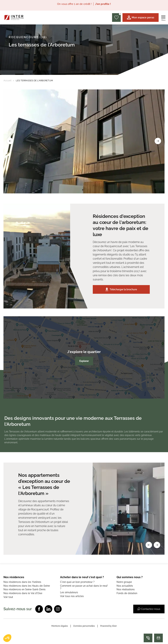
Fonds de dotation (127, 593)
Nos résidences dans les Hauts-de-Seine (27, 586)
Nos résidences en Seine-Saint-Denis (24, 589)
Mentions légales (60, 626)
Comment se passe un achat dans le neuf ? (84, 587)
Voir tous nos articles (72, 596)
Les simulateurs (69, 592)
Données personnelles (84, 626)
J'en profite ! (103, 4)
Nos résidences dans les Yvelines (22, 582)
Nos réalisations (126, 589)
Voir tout (8, 597)
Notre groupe (124, 582)
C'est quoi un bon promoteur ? (77, 582)
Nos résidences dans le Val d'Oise (23, 593)
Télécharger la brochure (121, 289)
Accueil (7, 80)
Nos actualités (125, 586)
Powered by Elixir (108, 626)
